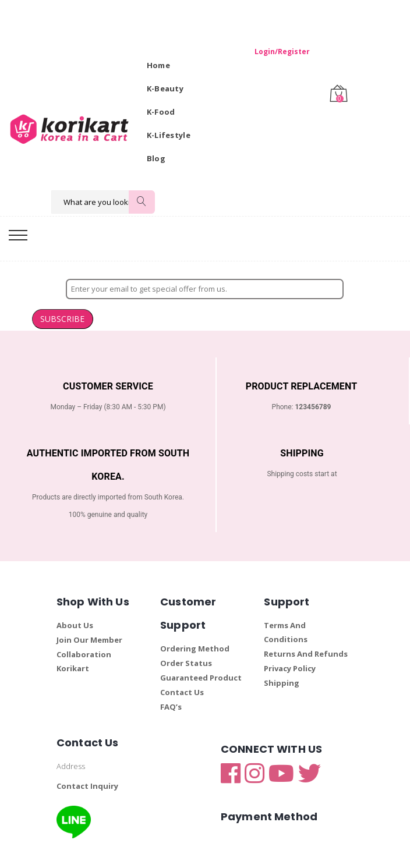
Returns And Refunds (306, 630)
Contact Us (182, 669)
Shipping (282, 660)
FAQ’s (171, 683)
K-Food (161, 112)
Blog (156, 158)
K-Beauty (165, 88)
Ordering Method (195, 625)
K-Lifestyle (169, 135)
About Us (75, 602)
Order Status (186, 640)
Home (158, 65)
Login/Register (275, 52)
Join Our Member (89, 617)
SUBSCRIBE (376, 293)
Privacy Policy (290, 645)
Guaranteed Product (201, 654)
